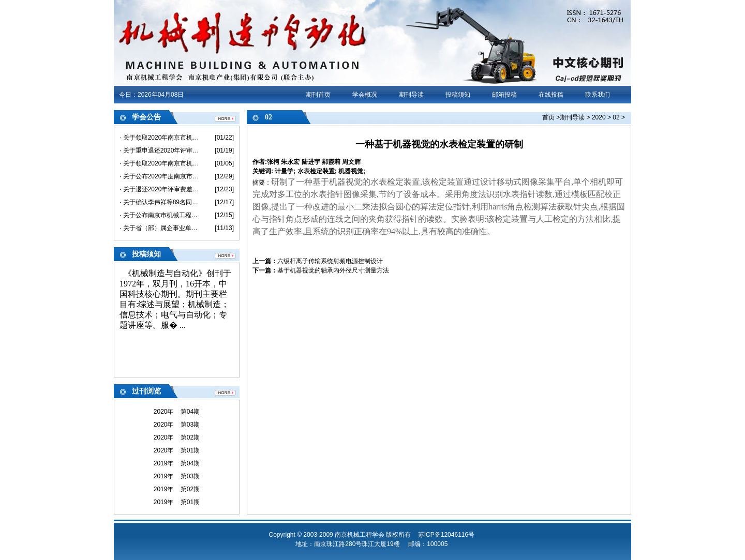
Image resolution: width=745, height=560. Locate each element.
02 (616, 117)
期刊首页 (318, 95)
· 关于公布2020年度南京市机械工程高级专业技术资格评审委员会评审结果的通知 (160, 176)
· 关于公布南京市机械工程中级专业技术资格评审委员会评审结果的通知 (160, 215)
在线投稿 (551, 95)
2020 (599, 117)
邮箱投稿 (504, 95)
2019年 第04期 (177, 463)
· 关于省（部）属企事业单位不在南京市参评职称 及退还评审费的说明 (160, 228)
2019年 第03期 (177, 476)
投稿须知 (458, 95)
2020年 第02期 (177, 437)
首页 (548, 117)
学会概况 (365, 95)
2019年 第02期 (177, 489)
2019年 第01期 (177, 502)
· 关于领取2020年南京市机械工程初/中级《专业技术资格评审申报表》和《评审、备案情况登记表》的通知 (160, 163)
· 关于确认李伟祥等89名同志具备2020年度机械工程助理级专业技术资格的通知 (160, 202)
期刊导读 (411, 95)
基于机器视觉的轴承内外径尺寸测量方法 (333, 270)
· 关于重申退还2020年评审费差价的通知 (160, 150)
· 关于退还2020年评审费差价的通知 (160, 189)
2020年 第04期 (177, 412)
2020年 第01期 (177, 450)
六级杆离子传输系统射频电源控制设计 (330, 261)
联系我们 (598, 95)
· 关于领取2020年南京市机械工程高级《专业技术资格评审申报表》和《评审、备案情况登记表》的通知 (160, 138)
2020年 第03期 (177, 425)
